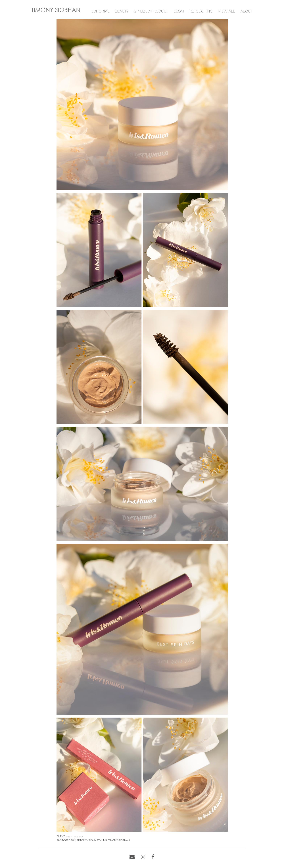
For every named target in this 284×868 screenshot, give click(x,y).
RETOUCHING (201, 11)
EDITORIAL (100, 11)
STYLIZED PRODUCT (151, 11)
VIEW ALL (226, 11)
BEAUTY (122, 11)
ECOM (179, 11)
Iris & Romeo (74, 837)
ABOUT (247, 11)
